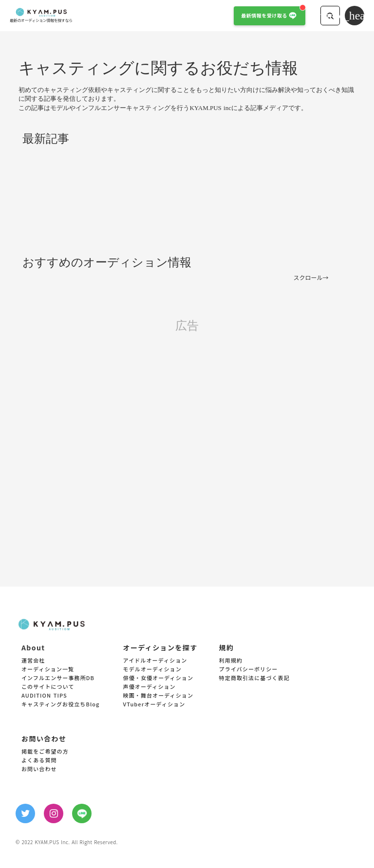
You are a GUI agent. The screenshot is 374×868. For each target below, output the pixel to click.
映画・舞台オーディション (158, 696)
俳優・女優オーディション (158, 678)
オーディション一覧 (48, 670)
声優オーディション (150, 687)
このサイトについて (48, 687)
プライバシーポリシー (249, 670)
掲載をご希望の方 (45, 752)
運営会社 (33, 661)
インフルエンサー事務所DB (58, 678)
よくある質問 (39, 761)
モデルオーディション (152, 670)
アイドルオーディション (155, 661)
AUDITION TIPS (44, 696)
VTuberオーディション (154, 705)
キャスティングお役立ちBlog (61, 705)
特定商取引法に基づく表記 (254, 678)
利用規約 (231, 661)
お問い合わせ (39, 769)
